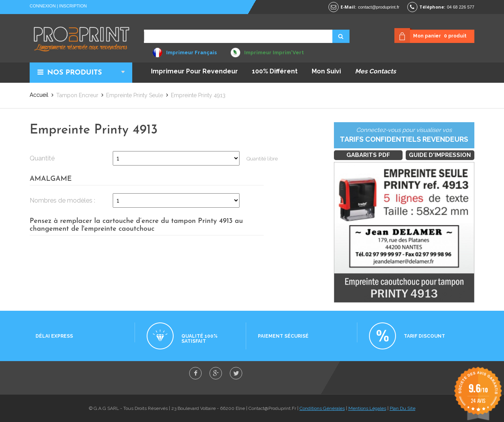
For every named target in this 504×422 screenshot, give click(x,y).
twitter (236, 373)
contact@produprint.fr (379, 7)
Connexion (43, 6)
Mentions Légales (367, 408)
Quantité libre (262, 159)
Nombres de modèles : (62, 200)
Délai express (54, 336)
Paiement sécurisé (283, 336)
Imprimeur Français (192, 53)
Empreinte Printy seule (135, 95)
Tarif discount (424, 336)
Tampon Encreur (77, 95)
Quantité (42, 158)
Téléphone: (432, 7)
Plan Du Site (403, 408)
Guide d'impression (440, 155)
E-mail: (348, 7)
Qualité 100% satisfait (200, 339)
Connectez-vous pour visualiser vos (404, 135)
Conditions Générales (322, 408)
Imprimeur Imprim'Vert (274, 53)
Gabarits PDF (368, 155)
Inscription (73, 6)
